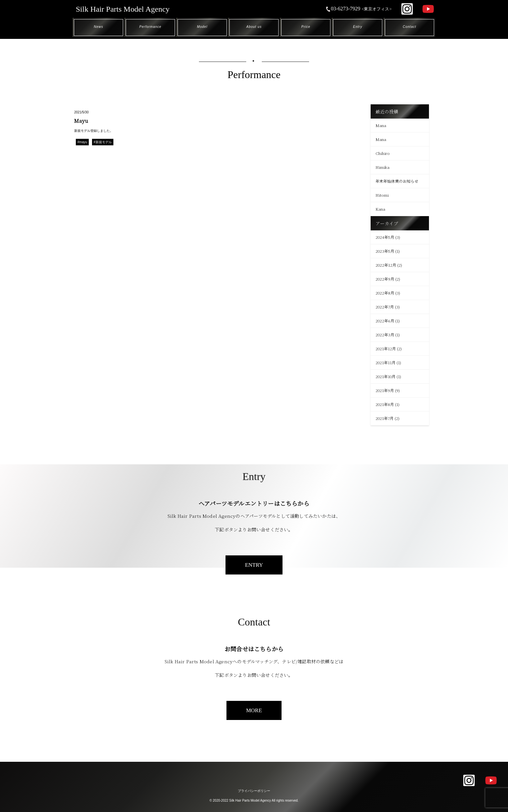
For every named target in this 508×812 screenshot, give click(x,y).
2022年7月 (385, 307)
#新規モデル (103, 142)
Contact (409, 27)
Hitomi (382, 195)
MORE (254, 710)
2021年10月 (386, 376)
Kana (380, 209)
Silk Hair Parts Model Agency (123, 9)
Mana (381, 125)
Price (306, 27)
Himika (382, 167)
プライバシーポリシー (254, 791)
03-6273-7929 (359, 9)
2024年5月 (385, 237)
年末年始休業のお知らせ (397, 181)
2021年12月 (386, 348)
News (98, 27)
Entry (358, 27)
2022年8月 (385, 293)
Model (202, 27)
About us (254, 27)
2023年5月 (385, 251)
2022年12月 (386, 265)
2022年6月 (385, 321)
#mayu (82, 142)
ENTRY (254, 565)
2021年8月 (385, 404)
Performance (150, 27)
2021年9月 (385, 390)
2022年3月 (385, 335)
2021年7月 (385, 418)
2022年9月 (385, 279)
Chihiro (383, 153)
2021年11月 (386, 362)
